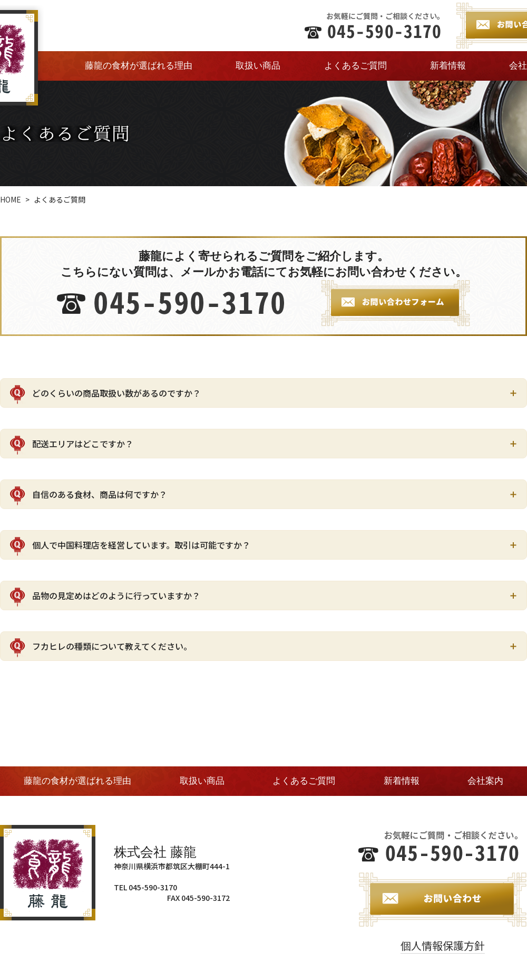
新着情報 (448, 66)
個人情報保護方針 (443, 945)
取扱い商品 (258, 66)
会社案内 (485, 781)
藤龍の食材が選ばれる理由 (139, 66)
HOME (11, 199)
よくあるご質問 (355, 66)
